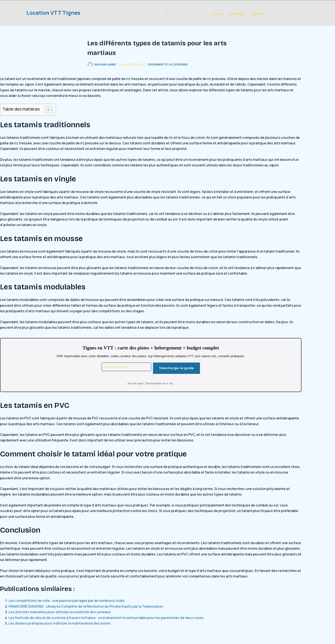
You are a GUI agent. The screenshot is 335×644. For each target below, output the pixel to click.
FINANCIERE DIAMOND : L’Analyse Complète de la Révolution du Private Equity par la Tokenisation (86, 606)
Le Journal (237, 14)
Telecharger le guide (176, 368)
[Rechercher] (166, 13)
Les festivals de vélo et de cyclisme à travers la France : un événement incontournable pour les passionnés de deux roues (106, 618)
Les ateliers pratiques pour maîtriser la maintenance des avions (60, 623)
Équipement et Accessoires (168, 64)
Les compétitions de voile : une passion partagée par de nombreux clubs (67, 601)
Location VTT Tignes (53, 13)
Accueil (218, 14)
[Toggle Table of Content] (47, 110)
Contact (257, 14)
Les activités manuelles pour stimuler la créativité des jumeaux (60, 612)
